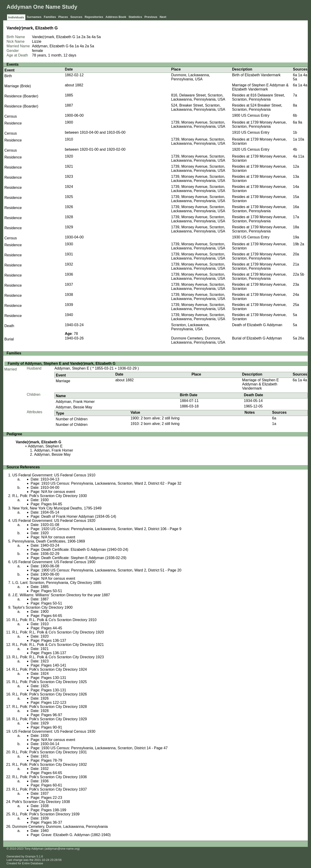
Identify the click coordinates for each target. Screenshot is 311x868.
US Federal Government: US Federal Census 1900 (54, 562)
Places (63, 17)
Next (163, 17)
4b (295, 149)
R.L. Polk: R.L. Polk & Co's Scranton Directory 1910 (55, 620)
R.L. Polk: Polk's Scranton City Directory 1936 (50, 777)
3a (89, 37)
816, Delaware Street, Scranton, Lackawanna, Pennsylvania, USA (198, 97)
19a (296, 237)
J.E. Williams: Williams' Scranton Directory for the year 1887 (61, 595)
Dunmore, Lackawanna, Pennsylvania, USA (191, 77)
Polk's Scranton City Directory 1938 (41, 802)
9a (300, 122)
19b (296, 244)
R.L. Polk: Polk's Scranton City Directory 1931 (50, 752)
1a (78, 37)
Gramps (31, 856)
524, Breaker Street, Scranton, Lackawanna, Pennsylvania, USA (198, 107)
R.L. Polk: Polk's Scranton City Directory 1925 (50, 682)
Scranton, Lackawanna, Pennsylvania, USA (190, 327)
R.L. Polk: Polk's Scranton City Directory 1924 (50, 669)
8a (295, 105)
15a (296, 197)
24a (296, 295)
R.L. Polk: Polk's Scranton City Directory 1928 (50, 707)
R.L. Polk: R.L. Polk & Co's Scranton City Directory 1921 (58, 645)
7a (295, 95)
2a (83, 37)
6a (72, 46)
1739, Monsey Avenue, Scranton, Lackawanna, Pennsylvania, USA (198, 124)
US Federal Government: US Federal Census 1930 (54, 731)
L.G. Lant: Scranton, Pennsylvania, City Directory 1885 (57, 583)
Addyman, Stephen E (72, 368)
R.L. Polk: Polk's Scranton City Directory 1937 (50, 789)
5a (99, 37)
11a (301, 156)
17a (296, 217)
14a (296, 187)
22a (296, 274)
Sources (76, 17)
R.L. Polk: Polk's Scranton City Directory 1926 (50, 694)
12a (296, 166)
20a (296, 254)
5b (302, 274)
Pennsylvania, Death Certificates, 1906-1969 (49, 541)
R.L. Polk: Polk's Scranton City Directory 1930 (50, 496)
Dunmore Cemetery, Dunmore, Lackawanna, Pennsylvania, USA (198, 340)
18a (296, 227)
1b (295, 132)
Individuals (16, 17)
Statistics (135, 17)
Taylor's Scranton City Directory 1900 (43, 607)
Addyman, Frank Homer (75, 402)
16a (296, 207)
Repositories (94, 17)
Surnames (34, 17)
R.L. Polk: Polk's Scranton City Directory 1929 (50, 719)
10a (301, 139)
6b (295, 115)
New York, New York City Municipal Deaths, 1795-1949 (57, 508)
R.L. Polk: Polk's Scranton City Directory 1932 (50, 765)
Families (50, 17)
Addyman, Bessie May (74, 407)
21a (296, 264)
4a (94, 37)
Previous (151, 17)
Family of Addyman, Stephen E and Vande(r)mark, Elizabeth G (62, 363)
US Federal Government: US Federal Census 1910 (54, 475)
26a (301, 338)
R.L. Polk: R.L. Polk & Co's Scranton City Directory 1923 (58, 657)
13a (296, 177)
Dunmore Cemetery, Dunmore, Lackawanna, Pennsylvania (60, 827)
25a (296, 305)
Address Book (116, 17)
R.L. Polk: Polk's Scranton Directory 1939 (46, 814)
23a (296, 284)
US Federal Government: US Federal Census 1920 (54, 521)
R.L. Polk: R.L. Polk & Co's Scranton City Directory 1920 (58, 632)
